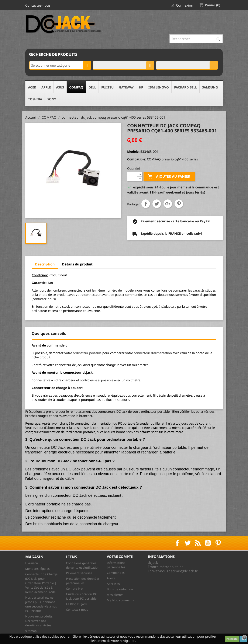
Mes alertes (115, 595)
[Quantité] (132, 177)
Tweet (157, 204)
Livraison (32, 563)
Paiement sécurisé (79, 573)
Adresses (113, 584)
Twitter (187, 543)
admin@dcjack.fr (184, 571)
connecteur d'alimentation (153, 353)
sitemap (31, 631)
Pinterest (179, 204)
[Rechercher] (196, 39)
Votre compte (120, 557)
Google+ (168, 204)
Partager (146, 204)
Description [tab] (45, 264)
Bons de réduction (120, 589)
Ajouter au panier (169, 177)
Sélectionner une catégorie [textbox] (51, 65)
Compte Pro (74, 589)
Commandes (116, 573)
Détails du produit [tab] (77, 264)
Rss (198, 543)
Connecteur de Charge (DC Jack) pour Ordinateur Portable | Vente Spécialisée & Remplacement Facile (41, 583)
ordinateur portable (87, 353)
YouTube (208, 543)
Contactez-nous (38, 5)
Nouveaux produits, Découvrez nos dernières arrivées (39, 621)
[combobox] (60, 65)
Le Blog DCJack (76, 604)
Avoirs (111, 578)
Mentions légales (37, 569)
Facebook (177, 543)
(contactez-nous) (44, 299)
